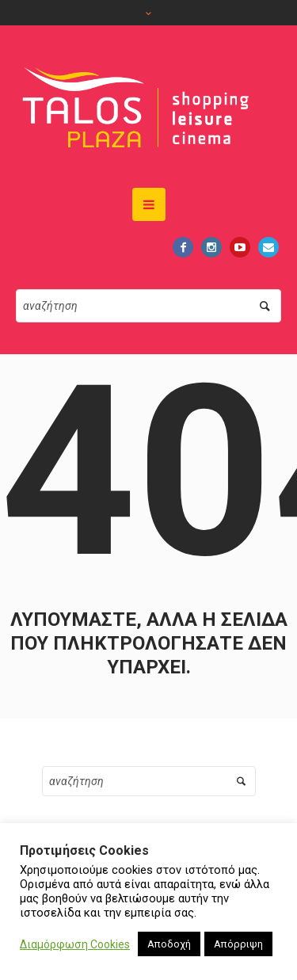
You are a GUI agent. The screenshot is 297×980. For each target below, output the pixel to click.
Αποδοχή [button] (169, 944)
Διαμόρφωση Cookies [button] (75, 944)
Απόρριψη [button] (238, 944)
